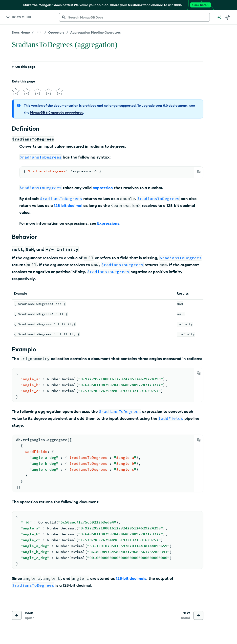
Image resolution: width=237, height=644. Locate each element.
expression (103, 188)
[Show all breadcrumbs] (39, 32)
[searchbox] (134, 17)
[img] (16, 91)
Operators (56, 32)
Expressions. (109, 223)
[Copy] (199, 172)
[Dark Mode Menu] (228, 17)
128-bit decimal (68, 205)
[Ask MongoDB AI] (219, 17)
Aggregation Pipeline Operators (96, 32)
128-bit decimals (131, 578)
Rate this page (23, 81)
